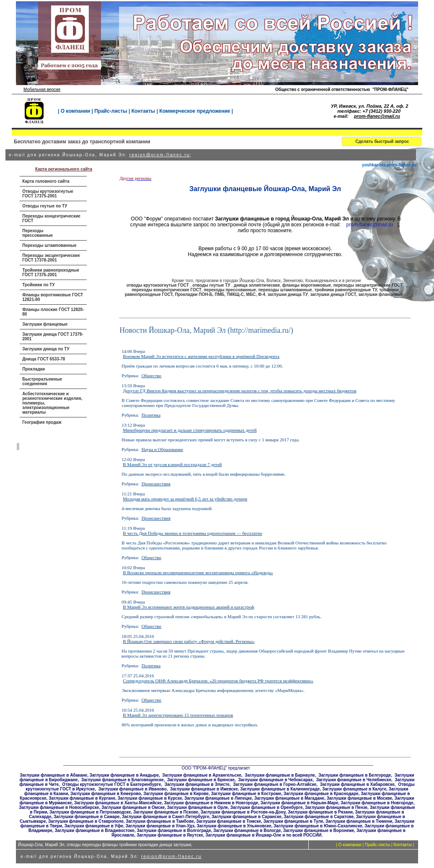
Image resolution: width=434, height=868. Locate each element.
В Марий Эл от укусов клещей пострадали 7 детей (172, 464)
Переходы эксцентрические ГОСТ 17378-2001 (51, 258)
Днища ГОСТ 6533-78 (44, 359)
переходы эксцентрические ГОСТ (368, 285)
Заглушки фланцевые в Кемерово (106, 794)
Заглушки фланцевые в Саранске (247, 817)
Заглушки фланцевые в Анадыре (124, 775)
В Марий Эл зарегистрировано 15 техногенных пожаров (178, 715)
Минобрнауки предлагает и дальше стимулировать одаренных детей (190, 430)
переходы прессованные (230, 290)
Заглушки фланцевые (45, 324)
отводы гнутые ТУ (212, 285)
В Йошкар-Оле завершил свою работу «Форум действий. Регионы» (189, 641)
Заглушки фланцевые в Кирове (176, 794)
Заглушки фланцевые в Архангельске (202, 775)
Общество (151, 376)
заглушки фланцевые (381, 294)
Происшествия (156, 484)
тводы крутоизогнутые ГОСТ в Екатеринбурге (113, 784)
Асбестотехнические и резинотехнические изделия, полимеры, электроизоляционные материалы (52, 403)
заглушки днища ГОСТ (333, 294)
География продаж (42, 422)
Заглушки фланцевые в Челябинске (354, 780)
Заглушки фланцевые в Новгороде (377, 803)
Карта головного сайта (46, 181)
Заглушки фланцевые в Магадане (289, 798)
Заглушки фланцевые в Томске (229, 821)
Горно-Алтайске (300, 784)
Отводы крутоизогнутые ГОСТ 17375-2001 (48, 194)
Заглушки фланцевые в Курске (150, 798)
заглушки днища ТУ (288, 294)
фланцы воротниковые (307, 285)
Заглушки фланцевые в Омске (133, 807)
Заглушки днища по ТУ (46, 349)
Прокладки (34, 369)
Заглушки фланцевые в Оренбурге (267, 807)
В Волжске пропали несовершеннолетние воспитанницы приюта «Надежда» (198, 573)
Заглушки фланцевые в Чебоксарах (275, 780)
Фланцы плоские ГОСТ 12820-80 (53, 312)
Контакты (143, 111)
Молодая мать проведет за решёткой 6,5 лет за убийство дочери (185, 499)
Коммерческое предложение (195, 111)
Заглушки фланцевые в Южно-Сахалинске (318, 826)
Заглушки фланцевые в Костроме (246, 794)
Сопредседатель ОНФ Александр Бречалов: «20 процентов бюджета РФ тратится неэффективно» (218, 681)
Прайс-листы (111, 111)
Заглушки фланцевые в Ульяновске (234, 826)
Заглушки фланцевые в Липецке (218, 798)
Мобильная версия (42, 89)
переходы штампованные (285, 290)
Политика (151, 415)
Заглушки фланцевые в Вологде (247, 830)
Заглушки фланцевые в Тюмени (359, 821)
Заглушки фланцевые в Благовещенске (123, 780)
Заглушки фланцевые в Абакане (53, 775)
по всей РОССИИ (304, 835)
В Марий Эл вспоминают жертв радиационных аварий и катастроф (188, 607)
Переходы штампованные (49, 245)
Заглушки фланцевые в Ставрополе (86, 821)
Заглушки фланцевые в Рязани (320, 812)
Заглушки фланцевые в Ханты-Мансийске (118, 803)
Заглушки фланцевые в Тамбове (160, 821)
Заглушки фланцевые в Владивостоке (94, 830)
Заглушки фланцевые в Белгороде (355, 775)
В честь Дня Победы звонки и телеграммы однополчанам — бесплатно (192, 533)
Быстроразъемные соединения (42, 381)
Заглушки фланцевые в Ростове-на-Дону (243, 812)
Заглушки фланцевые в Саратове (319, 817)
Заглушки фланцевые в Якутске (170, 835)
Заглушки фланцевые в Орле (198, 807)
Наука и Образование (163, 449)
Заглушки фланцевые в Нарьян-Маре (300, 803)
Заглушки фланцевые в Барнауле (280, 775)
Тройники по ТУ (38, 285)
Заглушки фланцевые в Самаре (87, 817)
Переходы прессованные (37, 233)
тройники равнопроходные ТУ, (347, 290)
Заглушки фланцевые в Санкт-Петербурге (166, 817)
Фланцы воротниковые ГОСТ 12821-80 (53, 297)
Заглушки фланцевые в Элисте (197, 784)
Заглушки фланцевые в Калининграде (280, 789)
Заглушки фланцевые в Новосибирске (59, 807)
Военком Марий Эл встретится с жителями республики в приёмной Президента (201, 356)
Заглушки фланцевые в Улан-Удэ (160, 826)
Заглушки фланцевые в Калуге (354, 789)
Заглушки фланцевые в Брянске (201, 780)
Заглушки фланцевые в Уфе (94, 826)
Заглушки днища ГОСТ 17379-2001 (53, 337)
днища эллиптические (257, 285)
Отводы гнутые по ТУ (45, 206)
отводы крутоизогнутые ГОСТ (158, 285)
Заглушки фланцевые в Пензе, (337, 807)
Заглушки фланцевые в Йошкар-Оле (243, 835)
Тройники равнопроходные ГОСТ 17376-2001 (51, 272)
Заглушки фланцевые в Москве (359, 798)
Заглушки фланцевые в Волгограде (174, 830)
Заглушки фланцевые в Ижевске (204, 789)
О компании (76, 111)
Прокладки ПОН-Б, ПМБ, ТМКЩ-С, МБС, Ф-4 (220, 294)
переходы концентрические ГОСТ (167, 290)
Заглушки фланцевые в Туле (293, 821)
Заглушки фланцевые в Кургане (82, 798)
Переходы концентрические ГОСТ (51, 218)
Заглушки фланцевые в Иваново (133, 789)
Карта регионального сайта (64, 169)
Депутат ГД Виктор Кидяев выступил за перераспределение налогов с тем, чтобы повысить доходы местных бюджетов (239, 391)
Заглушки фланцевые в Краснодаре (321, 794)
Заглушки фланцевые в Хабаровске (357, 784)
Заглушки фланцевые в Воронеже (319, 830)
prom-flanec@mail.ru (377, 116)
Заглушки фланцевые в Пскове (166, 812)
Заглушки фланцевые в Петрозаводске (90, 812)
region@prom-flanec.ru (160, 155)
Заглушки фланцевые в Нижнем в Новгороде (211, 803)
